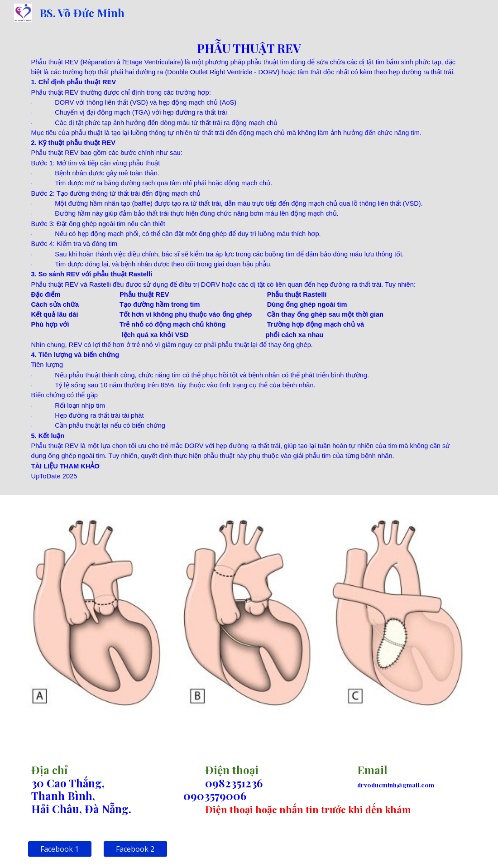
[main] (249, 260)
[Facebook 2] (135, 849)
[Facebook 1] (60, 849)
